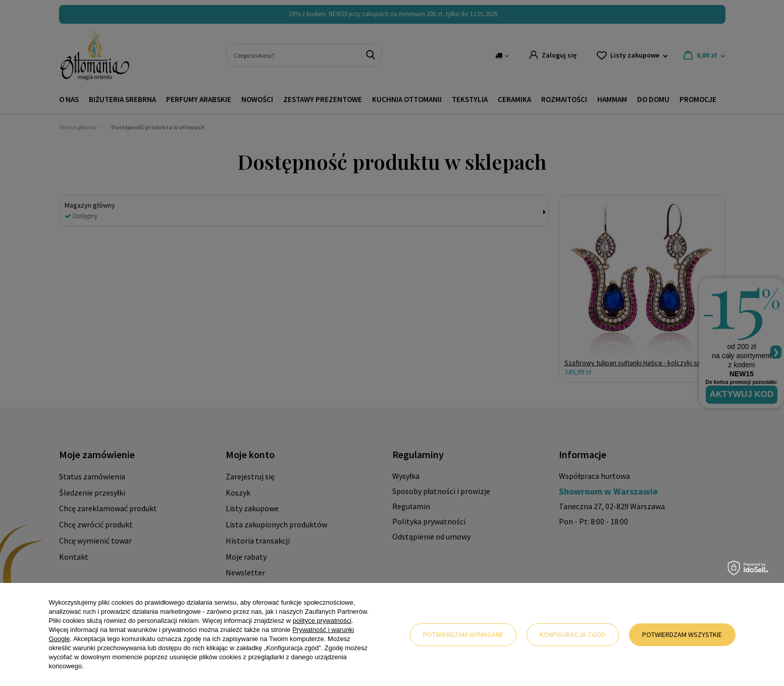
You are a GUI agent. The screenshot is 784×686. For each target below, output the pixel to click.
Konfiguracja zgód (572, 634)
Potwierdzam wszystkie (682, 634)
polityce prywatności (322, 621)
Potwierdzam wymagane (463, 634)
